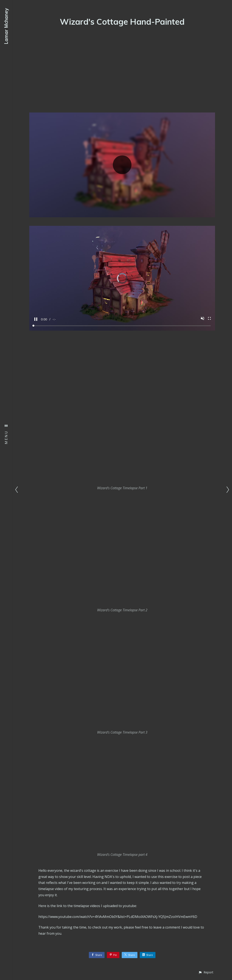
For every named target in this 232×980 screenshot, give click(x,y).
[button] (206, 972)
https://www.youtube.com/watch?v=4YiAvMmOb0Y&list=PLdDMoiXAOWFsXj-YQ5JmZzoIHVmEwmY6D (118, 917)
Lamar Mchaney (6, 26)
